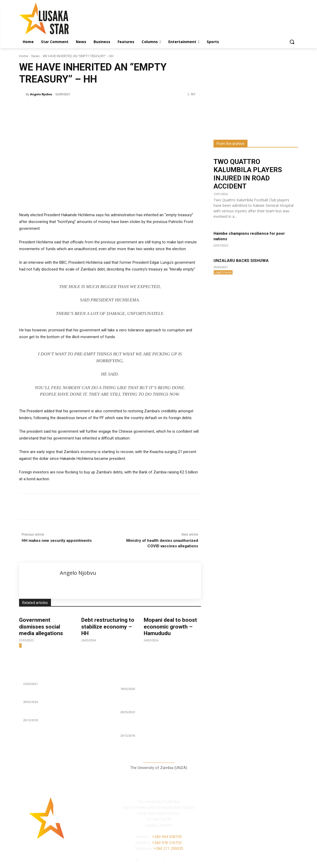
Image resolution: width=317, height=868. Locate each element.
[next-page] (21, 646)
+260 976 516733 (167, 843)
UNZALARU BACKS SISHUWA (241, 261)
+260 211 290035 (168, 848)
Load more (223, 272)
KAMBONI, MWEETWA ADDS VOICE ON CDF (60, 714)
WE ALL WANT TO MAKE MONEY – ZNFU (57, 677)
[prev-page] (20, 646)
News (35, 56)
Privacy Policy (151, 860)
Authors (129, 860)
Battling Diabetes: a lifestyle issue (53, 696)
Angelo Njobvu (41, 94)
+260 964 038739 (167, 837)
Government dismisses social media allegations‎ (41, 626)
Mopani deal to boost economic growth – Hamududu (170, 626)
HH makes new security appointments (57, 541)
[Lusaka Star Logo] (61, 18)
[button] (292, 42)
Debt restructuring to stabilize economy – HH (108, 626)
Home (24, 56)
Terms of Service (181, 860)
